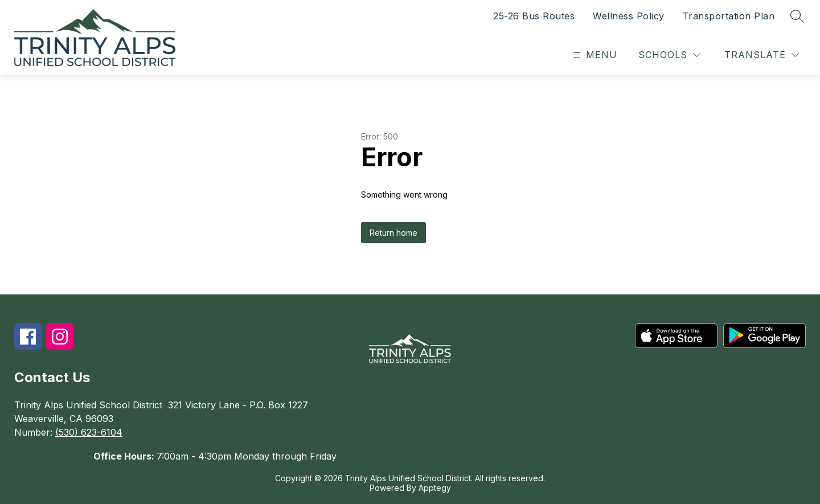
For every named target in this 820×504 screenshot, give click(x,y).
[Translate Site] (762, 55)
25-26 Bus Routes (534, 16)
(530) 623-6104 (89, 432)
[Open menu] (594, 55)
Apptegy (435, 488)
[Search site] (797, 16)
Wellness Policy (629, 16)
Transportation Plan (729, 16)
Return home (393, 233)
